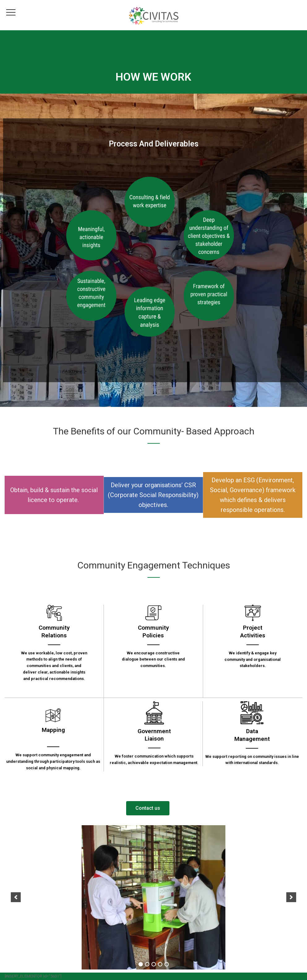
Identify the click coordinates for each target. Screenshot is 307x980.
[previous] (16, 897)
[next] (291, 897)
